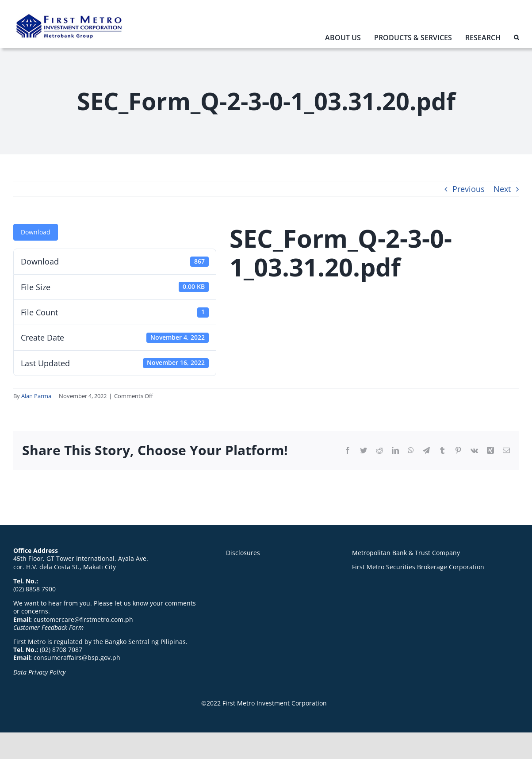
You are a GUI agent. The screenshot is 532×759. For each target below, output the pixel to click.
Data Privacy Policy (39, 672)
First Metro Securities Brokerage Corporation (418, 567)
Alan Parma (36, 396)
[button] (516, 40)
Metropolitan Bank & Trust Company (406, 553)
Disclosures (243, 553)
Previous (469, 189)
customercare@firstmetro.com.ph (83, 619)
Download (36, 232)
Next (502, 189)
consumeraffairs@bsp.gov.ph (77, 657)
